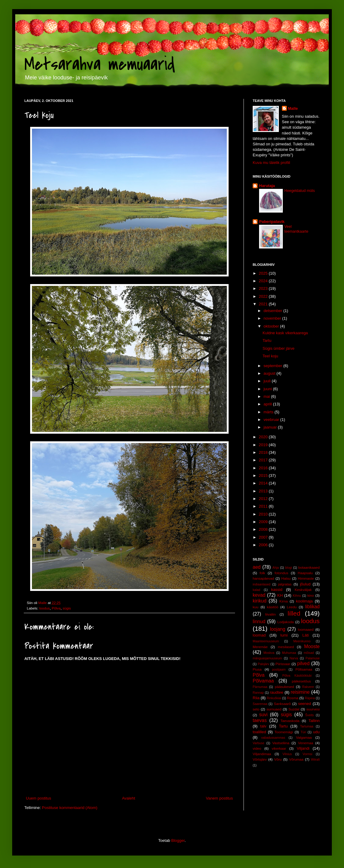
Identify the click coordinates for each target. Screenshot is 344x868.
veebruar (272, 420)
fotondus (281, 573)
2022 (264, 296)
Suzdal (294, 709)
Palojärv (264, 664)
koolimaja (304, 601)
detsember (274, 311)
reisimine (300, 692)
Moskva (269, 653)
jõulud (305, 584)
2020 (264, 437)
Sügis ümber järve (278, 348)
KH (280, 595)
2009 (264, 522)
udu (316, 732)
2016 (264, 468)
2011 (264, 506)
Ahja (276, 568)
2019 (264, 445)
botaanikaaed (309, 567)
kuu (256, 607)
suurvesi (313, 709)
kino (311, 595)
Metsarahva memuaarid (100, 65)
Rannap (258, 693)
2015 (264, 476)
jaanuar (271, 427)
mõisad (309, 653)
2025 (264, 273)
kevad (259, 595)
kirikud (260, 601)
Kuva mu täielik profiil (271, 163)
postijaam (279, 670)
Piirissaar (283, 664)
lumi (284, 635)
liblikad (312, 607)
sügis (67, 608)
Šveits (310, 715)
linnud (259, 621)
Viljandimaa (262, 754)
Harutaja (267, 186)
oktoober (272, 326)
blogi (289, 568)
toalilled (259, 732)
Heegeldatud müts (300, 191)
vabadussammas (273, 738)
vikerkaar (279, 748)
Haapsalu (305, 573)
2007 (264, 537)
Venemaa (305, 743)
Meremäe (260, 647)
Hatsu (286, 578)
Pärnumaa (260, 687)
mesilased (286, 647)
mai (267, 396)
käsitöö (273, 607)
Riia (256, 698)
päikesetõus (301, 681)
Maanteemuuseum (266, 641)
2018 (264, 452)
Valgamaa (304, 737)
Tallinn (314, 721)
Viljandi (303, 748)
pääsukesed (284, 687)
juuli (268, 381)
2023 (264, 288)
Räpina (310, 698)
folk (262, 573)
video (257, 748)
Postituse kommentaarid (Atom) (70, 808)
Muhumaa (289, 653)
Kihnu (297, 596)
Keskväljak (303, 590)
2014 (264, 483)
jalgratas (285, 584)
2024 (264, 281)
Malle (293, 108)
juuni (268, 389)
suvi (263, 715)
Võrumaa (296, 759)
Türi (303, 732)
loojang (278, 629)
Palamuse (313, 658)
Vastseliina (281, 743)
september (274, 366)
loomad (259, 635)
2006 (264, 545)
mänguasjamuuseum (267, 658)
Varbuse (258, 743)
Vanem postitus (219, 798)
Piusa (257, 669)
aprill (268, 404)
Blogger (178, 840)
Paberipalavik (272, 222)
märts (269, 412)
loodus (44, 608)
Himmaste (306, 578)
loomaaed (306, 629)
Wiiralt (315, 760)
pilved (303, 663)
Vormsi (307, 754)
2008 (264, 529)
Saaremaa (260, 704)
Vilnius (287, 754)
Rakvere (308, 687)
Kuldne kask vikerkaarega (285, 333)
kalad (256, 590)
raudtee (276, 692)
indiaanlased (262, 584)
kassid (277, 590)
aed (257, 567)
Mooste (312, 646)
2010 (264, 514)
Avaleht (129, 798)
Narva (294, 658)
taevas (260, 720)
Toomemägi (284, 732)
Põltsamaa (304, 669)
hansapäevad (263, 578)
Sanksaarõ (282, 704)
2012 (264, 499)
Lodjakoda (286, 622)
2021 (264, 304)
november (273, 318)
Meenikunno (302, 641)
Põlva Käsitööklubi (297, 676)
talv (263, 726)
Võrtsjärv (260, 759)
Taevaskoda (290, 721)
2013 (264, 491)
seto (256, 709)
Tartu (267, 340)
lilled (294, 613)
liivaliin (270, 614)
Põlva (56, 608)
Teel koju (270, 356)
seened (305, 704)
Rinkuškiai (274, 698)
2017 (264, 460)
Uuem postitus (39, 798)
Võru (278, 759)
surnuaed (274, 709)
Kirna (284, 601)
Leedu (292, 607)
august (270, 373)
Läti (305, 635)
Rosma (293, 698)
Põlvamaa (263, 681)
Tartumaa (307, 726)
